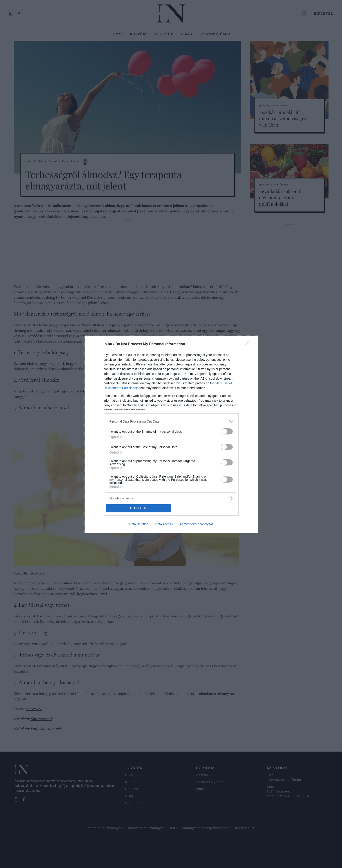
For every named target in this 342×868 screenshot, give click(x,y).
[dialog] (171, 434)
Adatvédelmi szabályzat (196, 524)
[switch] (227, 431)
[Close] (249, 344)
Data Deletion (139, 524)
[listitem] (171, 422)
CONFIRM (139, 508)
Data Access (164, 524)
